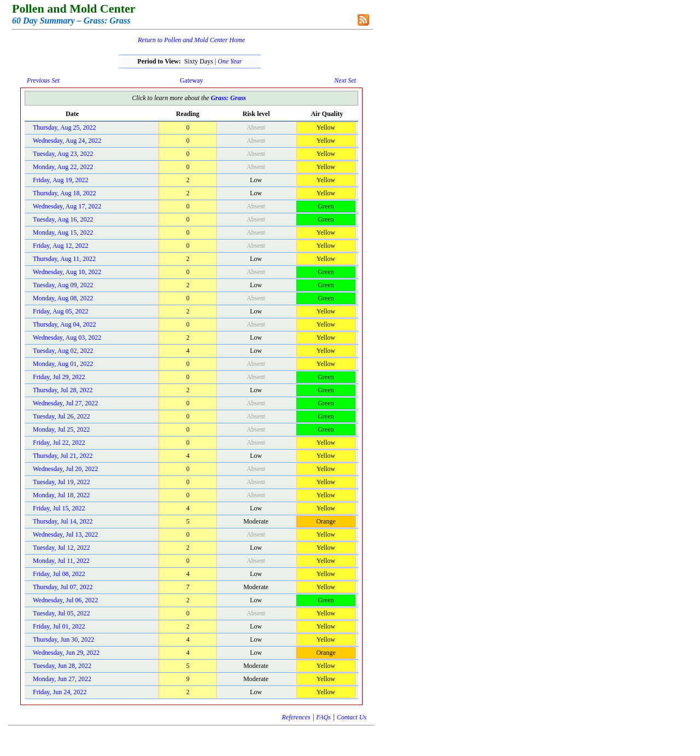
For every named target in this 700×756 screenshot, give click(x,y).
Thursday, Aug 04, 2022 (65, 324)
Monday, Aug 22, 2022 (63, 167)
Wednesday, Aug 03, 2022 (67, 338)
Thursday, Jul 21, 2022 (63, 456)
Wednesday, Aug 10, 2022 (67, 272)
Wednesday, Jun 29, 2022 (66, 653)
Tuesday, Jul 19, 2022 (61, 482)
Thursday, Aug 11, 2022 (64, 259)
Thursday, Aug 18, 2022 (65, 193)
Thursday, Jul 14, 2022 (63, 521)
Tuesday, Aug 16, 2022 (63, 219)
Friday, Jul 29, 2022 (59, 377)
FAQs (323, 717)
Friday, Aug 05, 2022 (61, 311)
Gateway (192, 80)
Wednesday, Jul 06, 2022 (65, 600)
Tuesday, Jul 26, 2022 (61, 416)
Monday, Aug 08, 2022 (63, 298)
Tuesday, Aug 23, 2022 (63, 154)
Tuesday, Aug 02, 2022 (63, 351)
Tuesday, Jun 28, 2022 (62, 666)
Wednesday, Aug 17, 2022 (67, 206)
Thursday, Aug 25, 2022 (65, 127)
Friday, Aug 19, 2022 (61, 180)
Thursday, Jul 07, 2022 (63, 587)
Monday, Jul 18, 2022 (61, 495)
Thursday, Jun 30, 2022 (63, 639)
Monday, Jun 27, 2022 (62, 679)
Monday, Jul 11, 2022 (61, 561)
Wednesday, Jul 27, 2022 (65, 403)
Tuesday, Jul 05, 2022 (61, 613)
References (296, 717)
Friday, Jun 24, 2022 (60, 692)
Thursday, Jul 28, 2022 (63, 390)
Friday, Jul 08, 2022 (59, 574)
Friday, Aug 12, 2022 (61, 246)
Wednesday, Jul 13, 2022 (65, 534)
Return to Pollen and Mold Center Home (191, 40)
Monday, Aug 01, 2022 (63, 364)
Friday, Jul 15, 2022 (59, 508)
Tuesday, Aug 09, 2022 (63, 285)
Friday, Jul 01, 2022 (59, 626)
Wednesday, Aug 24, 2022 (67, 141)
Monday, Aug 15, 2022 (63, 232)
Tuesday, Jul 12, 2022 (61, 548)
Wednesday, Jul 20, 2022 (65, 469)
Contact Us (352, 717)
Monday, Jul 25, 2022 (61, 429)
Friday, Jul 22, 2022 (59, 443)
